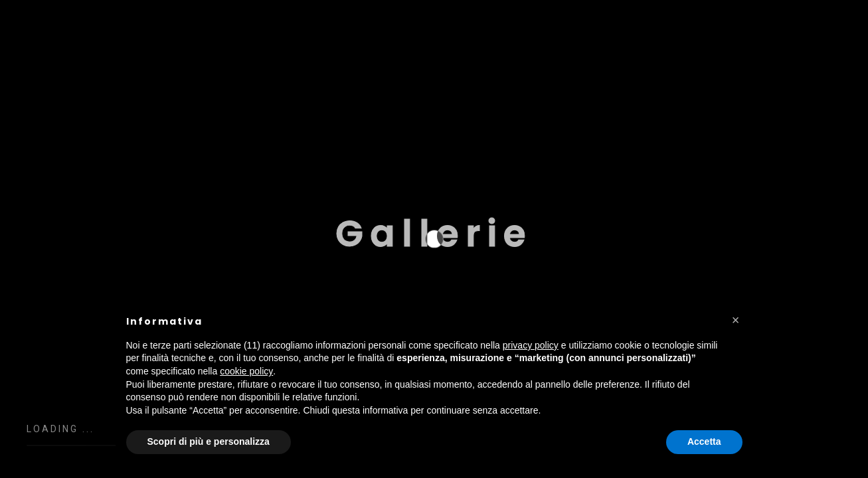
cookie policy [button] (246, 371)
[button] (736, 320)
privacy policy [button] (531, 345)
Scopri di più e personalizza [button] (209, 441)
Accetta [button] (704, 441)
